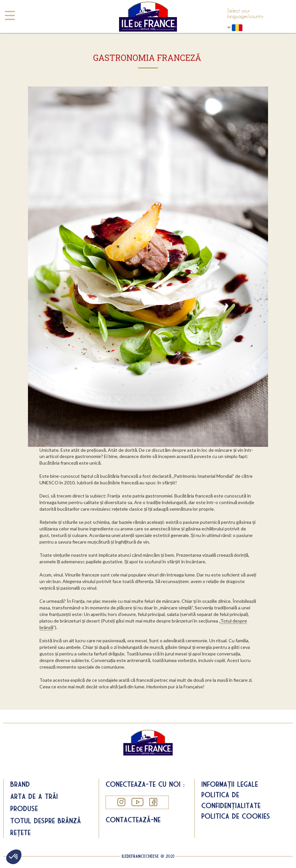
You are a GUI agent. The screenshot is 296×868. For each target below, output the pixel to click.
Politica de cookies (236, 816)
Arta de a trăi (34, 796)
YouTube (137, 802)
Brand (20, 784)
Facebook (153, 802)
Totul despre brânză (46, 821)
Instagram (121, 802)
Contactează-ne (133, 820)
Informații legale (230, 784)
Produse (24, 808)
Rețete (20, 832)
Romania (229, 27)
